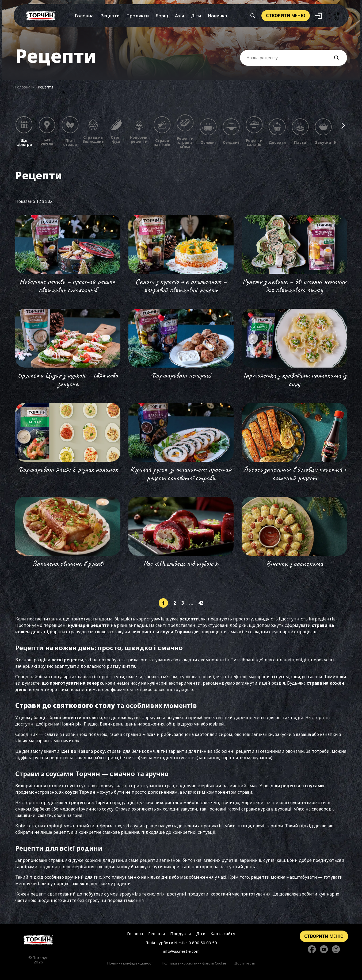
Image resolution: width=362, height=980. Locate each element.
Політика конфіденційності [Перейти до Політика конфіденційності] (130, 963)
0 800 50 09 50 (203, 943)
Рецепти (110, 16)
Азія (180, 16)
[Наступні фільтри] (343, 126)
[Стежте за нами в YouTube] (324, 950)
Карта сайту (223, 933)
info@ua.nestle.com (181, 951)
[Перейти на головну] (41, 16)
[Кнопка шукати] (253, 16)
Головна (84, 16)
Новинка (217, 16)
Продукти (138, 16)
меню (286, 16)
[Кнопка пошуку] (339, 58)
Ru (336, 18)
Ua (336, 13)
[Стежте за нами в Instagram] (336, 950)
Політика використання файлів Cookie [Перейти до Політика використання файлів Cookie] (194, 963)
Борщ (162, 16)
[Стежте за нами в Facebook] (312, 950)
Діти (196, 16)
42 (201, 603)
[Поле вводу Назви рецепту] (294, 58)
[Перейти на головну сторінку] (38, 940)
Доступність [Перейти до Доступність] (245, 963)
